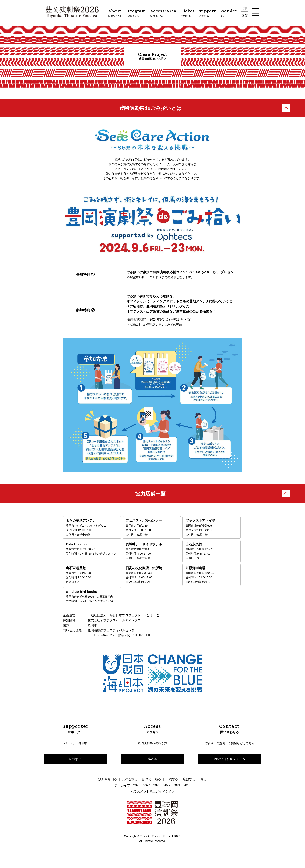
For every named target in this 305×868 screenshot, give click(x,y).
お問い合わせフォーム (230, 769)
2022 (167, 796)
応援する (75, 769)
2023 (157, 796)
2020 (187, 796)
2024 (147, 796)
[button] (256, 12)
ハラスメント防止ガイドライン (152, 802)
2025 (137, 796)
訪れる (152, 769)
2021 (177, 796)
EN (245, 16)
